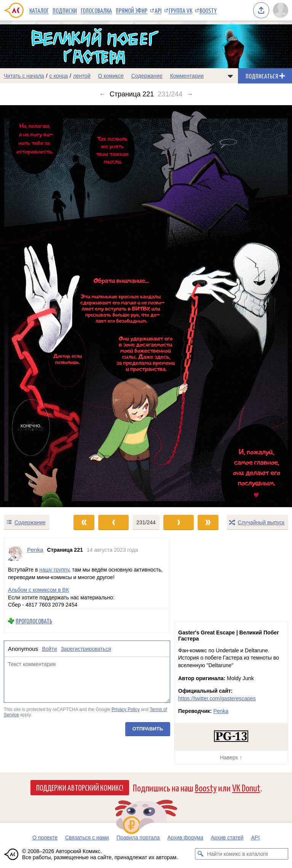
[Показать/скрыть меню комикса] (230, 76)
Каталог (39, 10)
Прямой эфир (132, 10)
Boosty (208, 10)
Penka (221, 711)
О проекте (45, 838)
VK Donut (246, 787)
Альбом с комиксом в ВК (38, 590)
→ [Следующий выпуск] (190, 94)
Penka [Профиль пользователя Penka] (35, 550)
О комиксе (111, 76)
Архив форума (185, 838)
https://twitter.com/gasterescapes (217, 698)
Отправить (148, 729)
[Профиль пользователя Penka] (16, 553)
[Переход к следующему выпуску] (146, 306)
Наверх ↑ (231, 757)
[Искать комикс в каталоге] (201, 854)
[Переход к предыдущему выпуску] (37, 306)
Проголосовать (34, 621)
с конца (59, 76)
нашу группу (54, 570)
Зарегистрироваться (86, 649)
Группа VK (180, 10)
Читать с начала (24, 76)
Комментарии (187, 76)
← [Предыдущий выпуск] (102, 94)
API (158, 10)
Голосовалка (96, 10)
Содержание (147, 76)
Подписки (65, 10)
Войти (49, 649)
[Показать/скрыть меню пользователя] (281, 10)
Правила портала (138, 838)
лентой (82, 76)
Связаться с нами (87, 838)
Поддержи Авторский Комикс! (80, 787)
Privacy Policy (126, 709)
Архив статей (227, 838)
